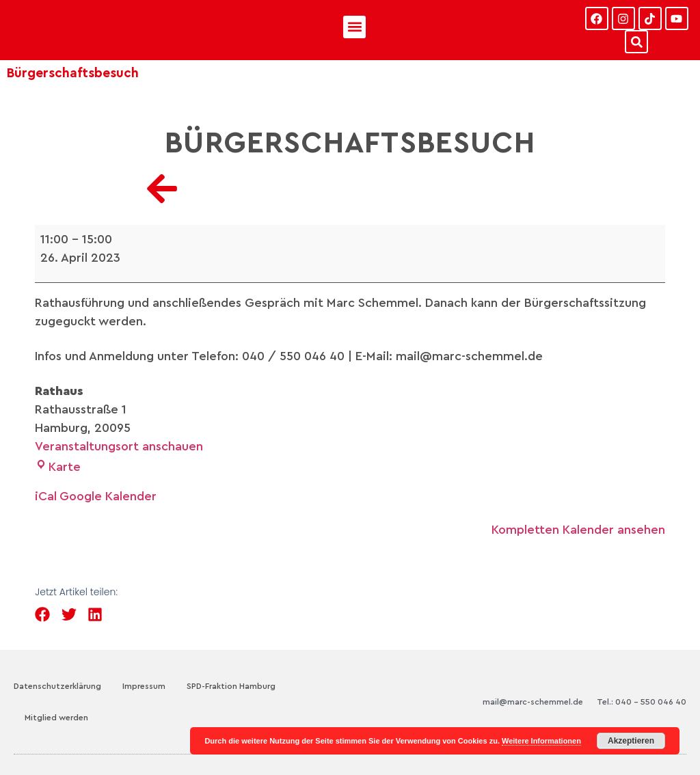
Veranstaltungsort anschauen (119, 446)
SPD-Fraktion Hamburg (231, 686)
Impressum (144, 686)
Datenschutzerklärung (57, 686)
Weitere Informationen (541, 741)
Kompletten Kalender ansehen (578, 530)
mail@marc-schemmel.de (533, 702)
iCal (46, 496)
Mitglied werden (56, 718)
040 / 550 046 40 (293, 356)
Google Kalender (108, 496)
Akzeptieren (631, 741)
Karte (58, 467)
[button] (354, 27)
